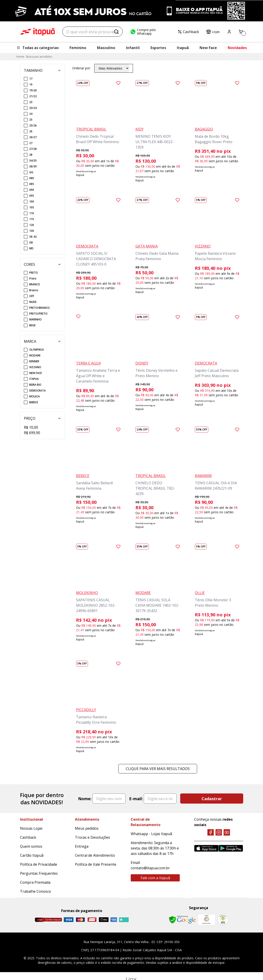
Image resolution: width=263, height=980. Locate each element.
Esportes (158, 48)
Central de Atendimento (95, 855)
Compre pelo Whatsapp (143, 32)
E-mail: (136, 799)
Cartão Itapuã (32, 855)
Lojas (213, 32)
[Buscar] (116, 32)
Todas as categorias (38, 48)
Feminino (78, 48)
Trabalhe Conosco (36, 891)
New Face (208, 48)
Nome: (85, 799)
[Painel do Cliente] (229, 32)
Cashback (188, 32)
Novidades (237, 48)
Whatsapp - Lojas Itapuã (151, 834)
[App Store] (206, 848)
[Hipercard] (92, 920)
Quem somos (31, 846)
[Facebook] (211, 832)
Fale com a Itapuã (155, 878)
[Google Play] (231, 848)
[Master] (80, 920)
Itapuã (183, 48)
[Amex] (114, 920)
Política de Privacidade (39, 864)
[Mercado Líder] (207, 920)
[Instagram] (219, 832)
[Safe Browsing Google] (182, 920)
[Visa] (69, 920)
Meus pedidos (87, 828)
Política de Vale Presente (96, 864)
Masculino (106, 48)
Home (20, 57)
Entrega (82, 846)
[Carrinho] (241, 32)
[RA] (223, 920)
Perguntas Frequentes (39, 873)
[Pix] (124, 920)
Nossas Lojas (31, 828)
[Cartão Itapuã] (48, 920)
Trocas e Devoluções (92, 837)
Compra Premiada (35, 882)
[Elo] (104, 920)
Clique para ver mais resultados (158, 769)
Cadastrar (212, 799)
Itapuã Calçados (38, 32)
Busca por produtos (39, 57)
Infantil (133, 48)
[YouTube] (227, 832)
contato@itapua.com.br (150, 868)
